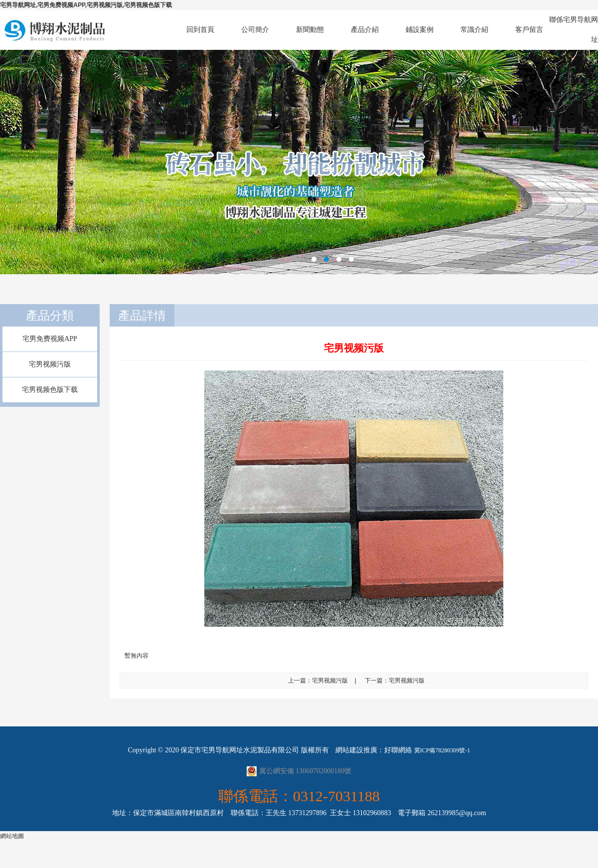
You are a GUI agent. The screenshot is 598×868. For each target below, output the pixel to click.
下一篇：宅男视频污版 (395, 681)
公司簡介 (255, 30)
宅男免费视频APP (50, 339)
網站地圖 (12, 836)
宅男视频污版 (50, 364)
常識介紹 (474, 30)
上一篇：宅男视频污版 (318, 681)
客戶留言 (529, 30)
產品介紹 (365, 30)
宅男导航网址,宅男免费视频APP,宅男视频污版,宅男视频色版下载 (86, 5)
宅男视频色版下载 (50, 390)
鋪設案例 (420, 30)
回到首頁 (200, 30)
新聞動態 (310, 30)
